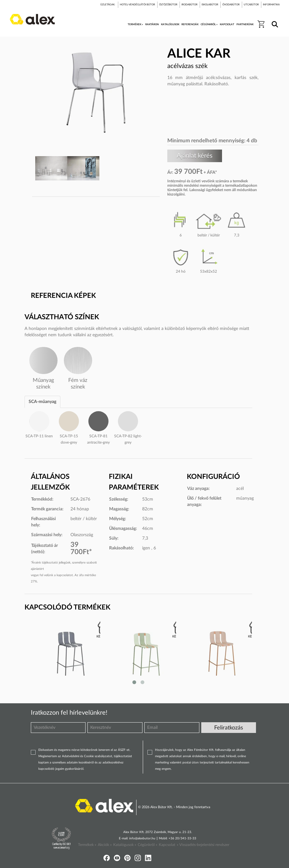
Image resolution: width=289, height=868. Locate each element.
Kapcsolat (167, 845)
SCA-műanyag (42, 402)
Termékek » (87, 845)
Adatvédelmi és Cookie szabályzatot (87, 756)
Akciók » (105, 845)
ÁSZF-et (124, 750)
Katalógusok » (125, 845)
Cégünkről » (147, 845)
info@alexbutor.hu (142, 838)
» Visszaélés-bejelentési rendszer (203, 845)
